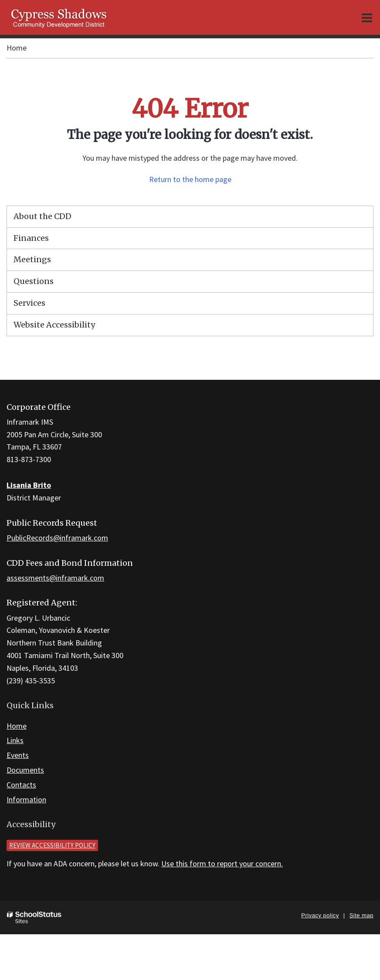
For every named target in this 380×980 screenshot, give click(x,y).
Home (17, 48)
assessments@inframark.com (55, 578)
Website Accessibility (54, 325)
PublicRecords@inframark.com (57, 538)
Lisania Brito (29, 485)
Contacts (21, 785)
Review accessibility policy (52, 845)
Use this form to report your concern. (222, 863)
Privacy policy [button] (320, 915)
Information (26, 799)
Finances (31, 238)
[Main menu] (367, 17)
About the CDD (42, 216)
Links (15, 740)
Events (18, 755)
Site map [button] (361, 915)
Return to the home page (190, 179)
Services (29, 303)
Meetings (32, 259)
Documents (25, 770)
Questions (34, 281)
